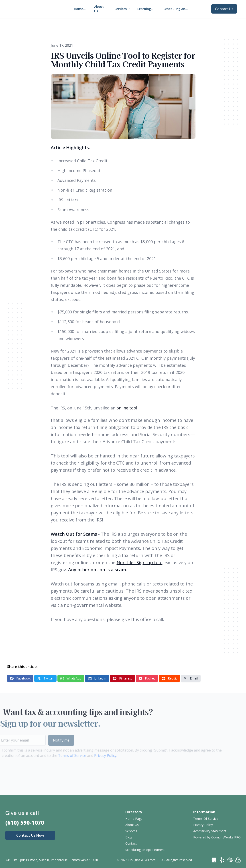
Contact (131, 843)
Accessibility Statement (210, 831)
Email (191, 678)
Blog (129, 837)
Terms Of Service (206, 819)
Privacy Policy (96, 756)
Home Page (134, 819)
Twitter (45, 678)
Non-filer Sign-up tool (139, 562)
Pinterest (122, 678)
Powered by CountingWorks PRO (217, 837)
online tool (127, 408)
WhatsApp (71, 678)
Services (131, 831)
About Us (132, 825)
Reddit (169, 678)
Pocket (147, 678)
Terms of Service (63, 756)
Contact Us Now (30, 835)
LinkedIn (97, 678)
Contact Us (224, 9)
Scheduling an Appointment (145, 850)
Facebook (20, 678)
